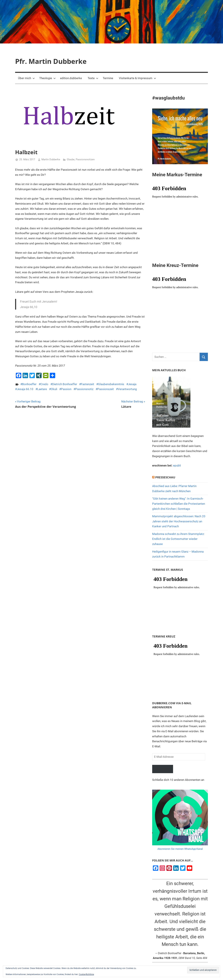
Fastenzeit (87, 384)
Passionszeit (106, 389)
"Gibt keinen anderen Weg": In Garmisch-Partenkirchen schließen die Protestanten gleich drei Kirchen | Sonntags (179, 504)
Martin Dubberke (51, 159)
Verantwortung (127, 389)
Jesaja (132, 384)
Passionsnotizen (85, 159)
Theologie (47, 78)
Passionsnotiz (84, 389)
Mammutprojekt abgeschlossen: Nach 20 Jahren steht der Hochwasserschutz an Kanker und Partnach (179, 521)
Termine (108, 78)
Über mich (26, 78)
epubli (177, 465)
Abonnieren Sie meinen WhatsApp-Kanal (180, 849)
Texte (93, 78)
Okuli (54, 389)
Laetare (42, 389)
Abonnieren (163, 769)
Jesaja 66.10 (25, 389)
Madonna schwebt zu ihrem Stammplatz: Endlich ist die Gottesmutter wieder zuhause (178, 539)
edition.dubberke (71, 78)
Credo (44, 384)
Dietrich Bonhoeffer (65, 384)
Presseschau (165, 477)
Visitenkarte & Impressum (137, 78)
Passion (66, 389)
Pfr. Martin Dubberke (51, 61)
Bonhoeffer (29, 384)
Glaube (71, 159)
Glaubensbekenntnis (111, 384)
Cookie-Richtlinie (86, 974)
